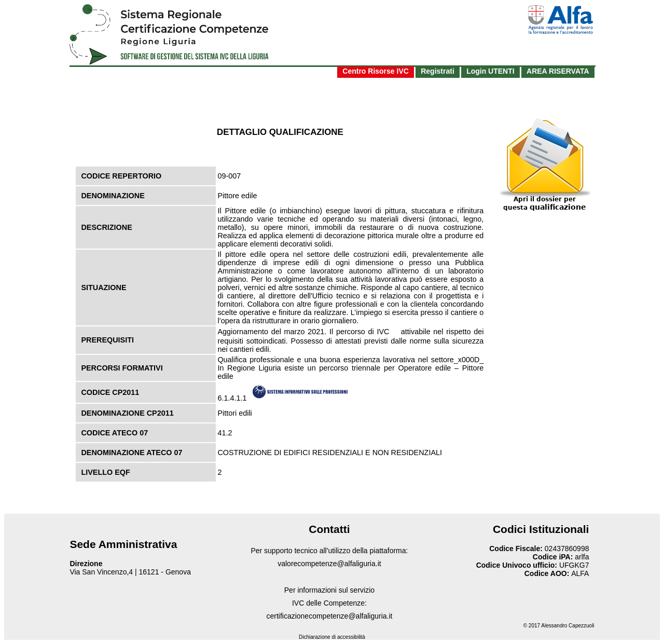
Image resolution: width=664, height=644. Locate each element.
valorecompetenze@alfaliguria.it (329, 564)
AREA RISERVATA (558, 71)
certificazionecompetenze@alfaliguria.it (329, 616)
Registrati (438, 71)
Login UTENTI (490, 71)
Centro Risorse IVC (376, 71)
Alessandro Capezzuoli (568, 626)
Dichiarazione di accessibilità (332, 637)
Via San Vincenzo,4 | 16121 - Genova (130, 572)
